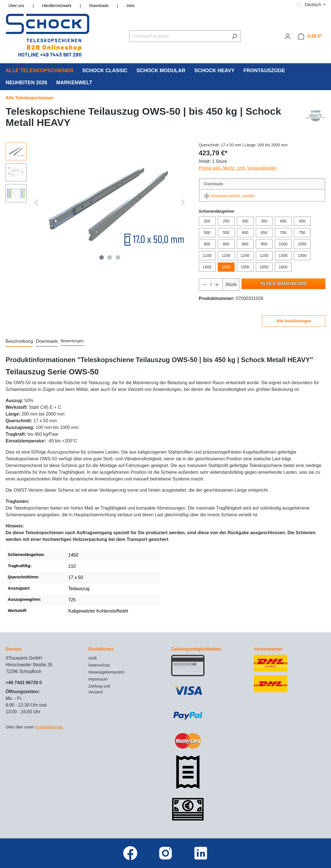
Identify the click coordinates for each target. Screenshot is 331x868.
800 (207, 244)
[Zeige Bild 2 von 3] (110, 257)
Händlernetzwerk (57, 6)
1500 (245, 267)
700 (283, 233)
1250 (264, 255)
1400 (207, 267)
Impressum (98, 679)
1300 (283, 255)
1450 (226, 267)
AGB (93, 658)
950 (264, 244)
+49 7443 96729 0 (24, 683)
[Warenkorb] (310, 36)
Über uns (16, 6)
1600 (283, 267)
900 (245, 244)
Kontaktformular (49, 727)
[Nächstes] (183, 202)
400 (283, 221)
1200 (245, 255)
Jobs (131, 6)
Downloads (99, 6)
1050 (302, 244)
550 (226, 233)
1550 (264, 267)
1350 (302, 255)
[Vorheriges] (36, 202)
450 (302, 221)
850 (226, 244)
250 (226, 221)
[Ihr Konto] (288, 36)
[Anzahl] (211, 285)
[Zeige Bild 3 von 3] (118, 257)
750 (302, 233)
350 (264, 221)
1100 (207, 255)
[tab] (19, 342)
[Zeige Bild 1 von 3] (101, 257)
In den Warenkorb (284, 284)
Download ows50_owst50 (229, 196)
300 (245, 221)
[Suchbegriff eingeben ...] (179, 36)
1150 (226, 255)
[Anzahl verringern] (205, 285)
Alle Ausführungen (294, 321)
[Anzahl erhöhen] (217, 285)
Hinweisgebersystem (106, 672)
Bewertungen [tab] (72, 341)
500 (207, 233)
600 (245, 233)
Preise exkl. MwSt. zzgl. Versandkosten (238, 168)
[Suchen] (234, 36)
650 (264, 233)
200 (207, 221)
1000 (283, 244)
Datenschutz (99, 665)
